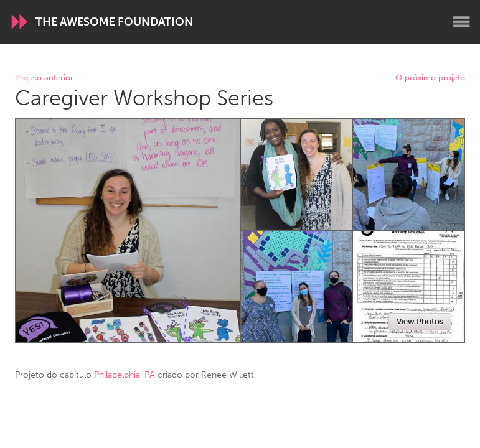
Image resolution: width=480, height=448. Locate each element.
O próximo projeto (430, 78)
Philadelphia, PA (125, 375)
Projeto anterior (44, 78)
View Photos (420, 321)
